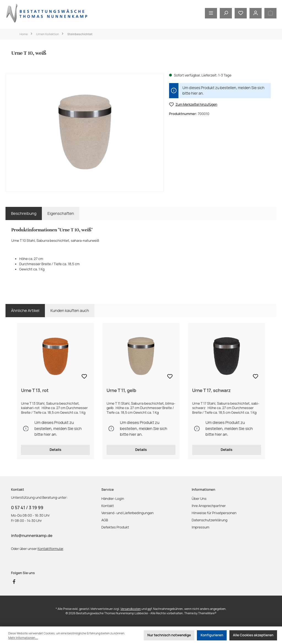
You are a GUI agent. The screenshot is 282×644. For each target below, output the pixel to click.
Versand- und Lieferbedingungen (128, 513)
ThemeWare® (207, 613)
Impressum (200, 527)
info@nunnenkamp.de (32, 535)
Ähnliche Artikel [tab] (25, 310)
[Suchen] (226, 13)
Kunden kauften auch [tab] (70, 310)
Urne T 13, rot (35, 391)
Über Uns (199, 499)
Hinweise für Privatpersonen (214, 513)
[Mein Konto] (256, 13)
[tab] (24, 213)
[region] (85, 132)
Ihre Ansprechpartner (209, 506)
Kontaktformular (50, 549)
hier (194, 93)
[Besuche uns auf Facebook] (14, 582)
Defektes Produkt (115, 527)
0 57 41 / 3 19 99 (27, 508)
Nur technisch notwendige (169, 635)
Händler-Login (113, 499)
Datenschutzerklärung (210, 520)
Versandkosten (131, 609)
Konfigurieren (212, 635)
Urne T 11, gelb (121, 391)
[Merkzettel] (241, 13)
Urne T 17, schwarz (211, 391)
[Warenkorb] (270, 13)
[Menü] (211, 13)
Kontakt (108, 506)
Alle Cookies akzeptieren (253, 635)
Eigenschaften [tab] (61, 213)
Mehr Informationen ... (23, 638)
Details (55, 450)
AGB (105, 520)
